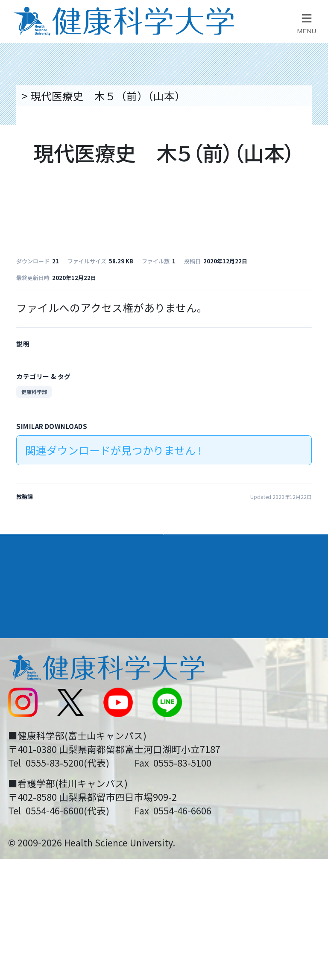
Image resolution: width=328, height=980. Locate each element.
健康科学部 (34, 392)
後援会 (22, 642)
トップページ (51, 96)
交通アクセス (38, 671)
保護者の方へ (38, 786)
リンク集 (192, 642)
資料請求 (312, 173)
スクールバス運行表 (54, 728)
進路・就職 (200, 580)
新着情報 (28, 699)
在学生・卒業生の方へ (224, 757)
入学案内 (30, 580)
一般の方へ (197, 786)
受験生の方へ (38, 757)
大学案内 (30, 549)
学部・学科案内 (212, 549)
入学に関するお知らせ (224, 699)
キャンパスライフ (54, 611)
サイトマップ (202, 728)
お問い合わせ (202, 671)
